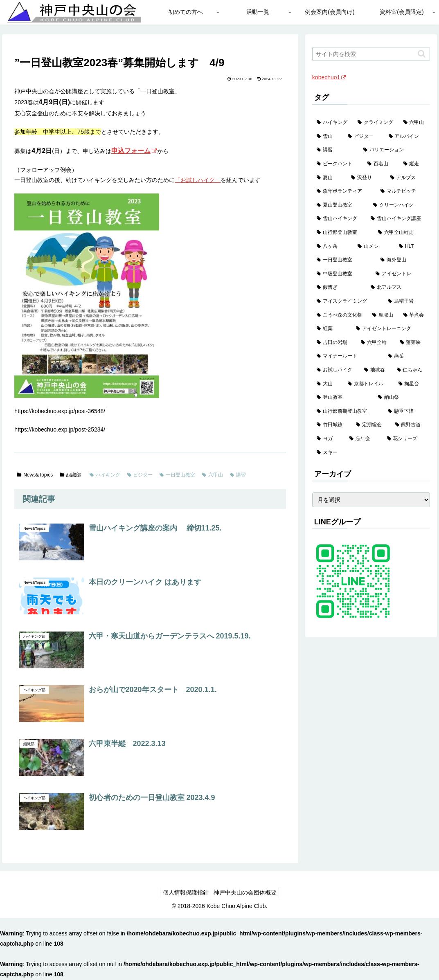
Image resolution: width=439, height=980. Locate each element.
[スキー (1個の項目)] (371, 453)
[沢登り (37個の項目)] (366, 178)
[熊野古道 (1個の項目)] (410, 425)
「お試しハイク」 (198, 180)
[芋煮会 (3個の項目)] (414, 315)
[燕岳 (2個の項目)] (407, 356)
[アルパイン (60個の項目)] (407, 137)
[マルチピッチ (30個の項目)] (403, 191)
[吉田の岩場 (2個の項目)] (334, 343)
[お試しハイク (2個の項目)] (336, 370)
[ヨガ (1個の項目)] (329, 439)
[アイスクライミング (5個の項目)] (348, 301)
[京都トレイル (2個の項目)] (369, 384)
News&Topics (35, 475)
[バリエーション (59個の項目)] (394, 150)
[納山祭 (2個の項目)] (402, 398)
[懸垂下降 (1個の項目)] (407, 411)
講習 (238, 475)
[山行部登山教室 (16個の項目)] (343, 233)
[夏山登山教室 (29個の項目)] (340, 205)
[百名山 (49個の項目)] (381, 164)
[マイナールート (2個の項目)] (348, 356)
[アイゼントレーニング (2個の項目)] (391, 329)
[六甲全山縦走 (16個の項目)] (402, 233)
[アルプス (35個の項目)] (408, 178)
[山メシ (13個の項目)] (374, 247)
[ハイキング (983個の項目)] (333, 123)
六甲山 (213, 475)
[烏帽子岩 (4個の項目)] (407, 301)
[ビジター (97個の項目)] (364, 137)
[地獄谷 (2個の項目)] (376, 370)
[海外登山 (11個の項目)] (403, 260)
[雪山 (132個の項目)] (328, 137)
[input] (371, 54)
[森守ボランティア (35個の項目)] (344, 191)
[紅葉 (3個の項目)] (332, 329)
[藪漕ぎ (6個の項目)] (339, 288)
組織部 (70, 475)
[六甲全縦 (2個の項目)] (376, 343)
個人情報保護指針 (184, 892)
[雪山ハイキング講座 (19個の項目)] (398, 219)
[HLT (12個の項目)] (412, 247)
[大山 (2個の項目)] (328, 384)
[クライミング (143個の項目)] (376, 123)
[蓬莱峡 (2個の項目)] (413, 343)
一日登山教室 (177, 475)
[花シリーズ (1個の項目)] (406, 439)
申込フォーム (134, 151)
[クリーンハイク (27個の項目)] (399, 205)
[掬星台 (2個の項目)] (412, 384)
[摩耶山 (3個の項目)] (383, 315)
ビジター (140, 475)
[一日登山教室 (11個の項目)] (344, 260)
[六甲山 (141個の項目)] (414, 123)
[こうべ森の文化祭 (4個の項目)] (340, 315)
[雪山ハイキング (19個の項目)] (339, 219)
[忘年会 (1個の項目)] (364, 439)
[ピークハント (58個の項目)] (338, 164)
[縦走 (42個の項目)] (414, 164)
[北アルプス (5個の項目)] (398, 288)
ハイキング (105, 475)
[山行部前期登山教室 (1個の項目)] (348, 411)
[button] (422, 54)
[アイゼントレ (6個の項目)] (401, 274)
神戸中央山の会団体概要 (247, 892)
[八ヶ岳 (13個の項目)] (333, 247)
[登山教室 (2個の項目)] (343, 398)
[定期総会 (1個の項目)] (371, 425)
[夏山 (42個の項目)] (329, 178)
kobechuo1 (329, 77)
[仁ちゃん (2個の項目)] (411, 370)
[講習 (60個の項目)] (335, 150)
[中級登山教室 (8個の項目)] (342, 274)
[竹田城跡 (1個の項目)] (332, 425)
